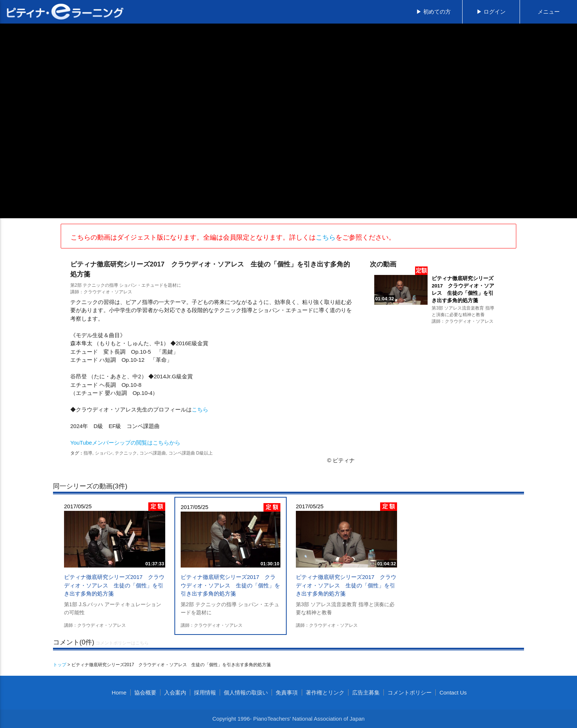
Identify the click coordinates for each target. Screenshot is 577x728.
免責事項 (287, 692)
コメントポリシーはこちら (122, 643)
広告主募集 (366, 692)
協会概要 (145, 692)
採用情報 (205, 692)
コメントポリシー (410, 692)
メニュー (549, 12)
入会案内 (175, 692)
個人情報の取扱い (246, 692)
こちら (326, 237)
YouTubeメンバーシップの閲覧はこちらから (125, 443)
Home (119, 692)
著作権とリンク (325, 692)
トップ (60, 665)
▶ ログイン (491, 12)
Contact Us (453, 692)
